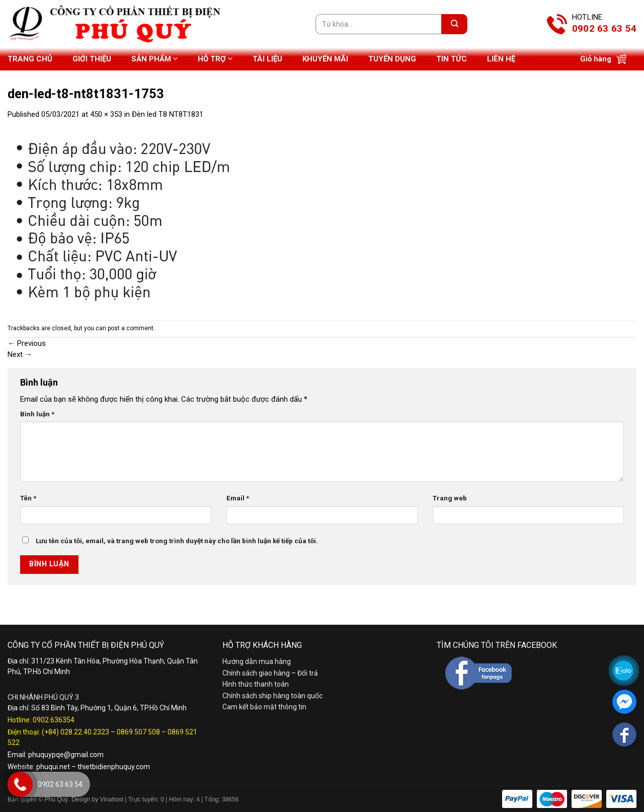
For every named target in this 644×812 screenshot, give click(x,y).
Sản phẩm (154, 59)
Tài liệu (267, 59)
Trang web (450, 498)
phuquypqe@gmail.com (66, 755)
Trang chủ (30, 59)
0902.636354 (54, 720)
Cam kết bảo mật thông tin (264, 707)
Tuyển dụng (392, 59)
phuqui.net (53, 767)
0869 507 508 (138, 732)
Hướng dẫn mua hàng (257, 661)
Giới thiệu (92, 59)
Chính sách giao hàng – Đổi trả (270, 673)
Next (20, 354)
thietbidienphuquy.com (114, 767)
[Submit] (454, 24)
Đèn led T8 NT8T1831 (168, 114)
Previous (27, 343)
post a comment (131, 328)
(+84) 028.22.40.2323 (75, 732)
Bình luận (37, 414)
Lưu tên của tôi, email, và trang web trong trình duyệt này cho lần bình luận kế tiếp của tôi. (177, 541)
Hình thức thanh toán (256, 684)
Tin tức (452, 59)
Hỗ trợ (215, 59)
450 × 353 (106, 114)
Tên (28, 498)
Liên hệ (501, 59)
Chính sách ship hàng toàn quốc (272, 696)
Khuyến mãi (325, 59)
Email (238, 498)
